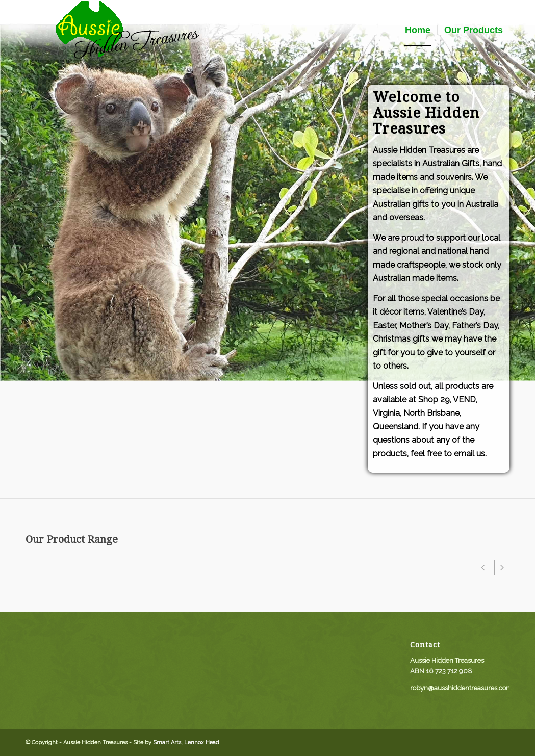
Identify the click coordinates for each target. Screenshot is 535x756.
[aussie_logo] (128, 30)
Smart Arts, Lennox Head (186, 742)
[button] (482, 567)
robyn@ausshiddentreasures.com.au (466, 688)
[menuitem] (418, 30)
